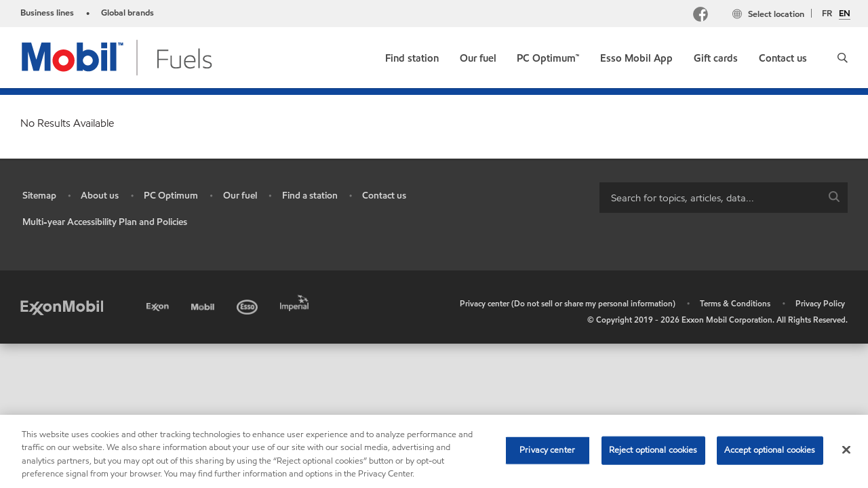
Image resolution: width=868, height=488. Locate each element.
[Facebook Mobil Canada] (703, 16)
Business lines (47, 13)
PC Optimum (171, 196)
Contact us (384, 196)
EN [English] (845, 14)
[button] (843, 58)
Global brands (127, 13)
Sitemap (39, 196)
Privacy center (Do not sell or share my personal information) (568, 303)
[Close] (846, 449)
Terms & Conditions (735, 303)
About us (100, 196)
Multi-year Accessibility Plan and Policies (105, 222)
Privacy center (547, 450)
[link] (412, 55)
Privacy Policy (820, 303)
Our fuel (240, 196)
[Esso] (249, 305)
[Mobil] (204, 305)
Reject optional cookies (653, 450)
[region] (434, 451)
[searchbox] (710, 198)
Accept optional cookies (770, 450)
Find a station (310, 196)
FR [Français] (827, 14)
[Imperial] (296, 301)
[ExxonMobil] (62, 307)
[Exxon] (159, 305)
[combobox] (724, 198)
